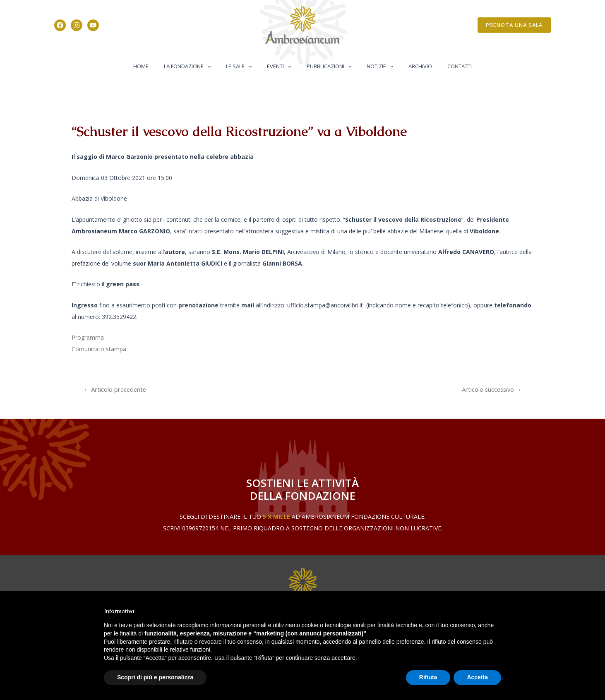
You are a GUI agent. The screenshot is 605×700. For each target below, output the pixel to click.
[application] (218, 66)
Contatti (444, 66)
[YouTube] (93, 25)
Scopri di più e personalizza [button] (155, 677)
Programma (88, 337)
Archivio (409, 66)
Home (156, 66)
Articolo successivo (491, 390)
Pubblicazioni (327, 66)
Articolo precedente (116, 390)
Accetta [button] (477, 677)
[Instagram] (77, 25)
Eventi (282, 66)
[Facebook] (60, 25)
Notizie (373, 66)
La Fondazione (198, 66)
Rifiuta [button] (428, 677)
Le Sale (246, 66)
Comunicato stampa (99, 349)
